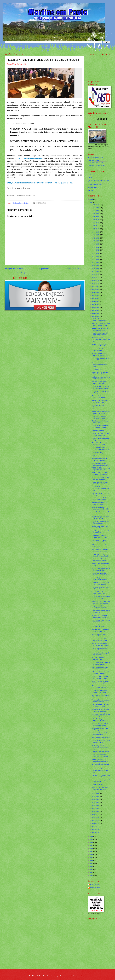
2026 (92, 199)
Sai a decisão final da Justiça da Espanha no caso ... (100, 765)
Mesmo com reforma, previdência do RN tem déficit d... (101, 339)
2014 (92, 866)
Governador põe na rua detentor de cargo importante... (100, 494)
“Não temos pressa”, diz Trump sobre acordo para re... (100, 588)
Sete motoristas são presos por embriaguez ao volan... (100, 329)
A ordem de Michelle (97, 785)
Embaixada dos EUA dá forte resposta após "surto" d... (100, 560)
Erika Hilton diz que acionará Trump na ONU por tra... (100, 720)
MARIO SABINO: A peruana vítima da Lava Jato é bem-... (100, 474)
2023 (92, 839)
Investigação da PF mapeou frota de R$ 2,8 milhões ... (101, 630)
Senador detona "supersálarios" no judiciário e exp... (100, 401)
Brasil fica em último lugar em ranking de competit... (100, 434)
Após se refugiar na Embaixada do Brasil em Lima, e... (100, 706)
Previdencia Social (93, 187)
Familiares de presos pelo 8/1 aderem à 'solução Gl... (100, 383)
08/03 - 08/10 (96, 268)
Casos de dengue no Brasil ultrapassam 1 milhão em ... (100, 579)
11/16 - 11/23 (96, 223)
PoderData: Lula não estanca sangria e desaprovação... (100, 320)
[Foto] (44, 83)
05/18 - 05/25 (96, 301)
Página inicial (45, 269)
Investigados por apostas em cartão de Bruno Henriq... (99, 460)
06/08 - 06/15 (96, 292)
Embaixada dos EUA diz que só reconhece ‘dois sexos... (100, 710)
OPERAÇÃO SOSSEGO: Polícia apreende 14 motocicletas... (101, 602)
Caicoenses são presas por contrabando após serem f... (100, 464)
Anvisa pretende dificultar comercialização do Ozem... (100, 756)
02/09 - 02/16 (96, 817)
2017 (92, 857)
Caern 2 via (91, 175)
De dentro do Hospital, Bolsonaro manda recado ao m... (100, 407)
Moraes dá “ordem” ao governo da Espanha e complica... (100, 682)
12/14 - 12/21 (96, 211)
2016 (92, 860)
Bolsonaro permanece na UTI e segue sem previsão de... (100, 334)
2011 (92, 875)
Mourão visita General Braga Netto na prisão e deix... (100, 397)
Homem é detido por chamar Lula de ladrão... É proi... (100, 536)
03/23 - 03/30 (96, 799)
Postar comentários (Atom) (17, 273)
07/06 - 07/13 (96, 280)
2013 (92, 869)
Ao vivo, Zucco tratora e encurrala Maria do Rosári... (100, 555)
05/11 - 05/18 (96, 304)
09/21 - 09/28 (96, 247)
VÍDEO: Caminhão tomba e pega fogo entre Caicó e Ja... (101, 469)
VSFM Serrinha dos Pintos (96, 157)
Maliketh (69, 976)
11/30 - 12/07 (96, 217)
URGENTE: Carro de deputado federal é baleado (100, 522)
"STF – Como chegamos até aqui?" (29, 158)
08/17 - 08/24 (96, 262)
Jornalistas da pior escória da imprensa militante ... (100, 626)
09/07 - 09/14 (96, 253)
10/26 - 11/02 (96, 232)
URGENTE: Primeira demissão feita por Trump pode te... (100, 427)
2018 (92, 854)
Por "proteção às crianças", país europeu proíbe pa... (100, 654)
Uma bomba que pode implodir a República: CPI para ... (101, 776)
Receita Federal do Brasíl (95, 185)
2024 (92, 836)
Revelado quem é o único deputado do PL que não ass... (101, 751)
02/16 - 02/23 (96, 814)
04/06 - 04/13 (96, 793)
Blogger (83, 976)
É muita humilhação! (97, 369)
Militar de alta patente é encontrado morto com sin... (100, 746)
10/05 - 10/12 (96, 241)
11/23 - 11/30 (96, 220)
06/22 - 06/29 (96, 286)
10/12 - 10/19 (96, 238)
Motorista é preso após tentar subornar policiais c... (100, 729)
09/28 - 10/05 (96, 244)
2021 (92, 845)
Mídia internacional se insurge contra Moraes (100, 422)
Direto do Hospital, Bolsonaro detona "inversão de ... (100, 373)
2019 (92, 851)
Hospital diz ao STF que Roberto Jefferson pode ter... (101, 741)
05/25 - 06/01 (96, 298)
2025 (92, 202)
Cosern (90, 178)
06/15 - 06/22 (96, 289)
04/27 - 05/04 (96, 310)
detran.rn (91, 190)
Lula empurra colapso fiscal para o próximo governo (101, 715)
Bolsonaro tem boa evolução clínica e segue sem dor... (99, 724)
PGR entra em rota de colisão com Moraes (100, 546)
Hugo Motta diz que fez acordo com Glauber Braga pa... (100, 583)
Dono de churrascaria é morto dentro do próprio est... (100, 483)
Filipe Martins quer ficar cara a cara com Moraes (100, 518)
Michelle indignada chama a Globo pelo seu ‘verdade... (100, 635)
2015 (92, 863)
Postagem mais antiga (75, 269)
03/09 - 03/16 (96, 805)
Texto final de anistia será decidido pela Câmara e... (99, 593)
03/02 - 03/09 (96, 808)
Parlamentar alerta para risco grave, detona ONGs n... (100, 677)
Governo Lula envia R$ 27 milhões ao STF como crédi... (101, 574)
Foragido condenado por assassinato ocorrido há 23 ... (100, 508)
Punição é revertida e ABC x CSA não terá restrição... (99, 607)
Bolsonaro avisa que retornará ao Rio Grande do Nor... (101, 569)
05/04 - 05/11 (96, 307)
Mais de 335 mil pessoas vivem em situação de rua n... (100, 444)
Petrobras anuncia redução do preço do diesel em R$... (100, 499)
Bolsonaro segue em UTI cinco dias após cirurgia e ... (100, 478)
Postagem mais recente (14, 269)
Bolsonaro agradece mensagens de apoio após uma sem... (100, 439)
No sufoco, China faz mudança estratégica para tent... (100, 701)
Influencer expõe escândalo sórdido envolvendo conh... (100, 354)
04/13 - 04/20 (96, 316)
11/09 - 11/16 (96, 226)
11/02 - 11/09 (96, 229)
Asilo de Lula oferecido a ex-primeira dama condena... (100, 692)
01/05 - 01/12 (96, 832)
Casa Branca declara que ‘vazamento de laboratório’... (100, 448)
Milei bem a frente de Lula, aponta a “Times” (99, 659)
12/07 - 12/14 (96, 214)
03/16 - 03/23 (96, 802)
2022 (92, 842)
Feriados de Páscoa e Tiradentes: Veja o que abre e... (101, 734)
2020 (92, 848)
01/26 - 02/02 (96, 823)
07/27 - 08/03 (96, 271)
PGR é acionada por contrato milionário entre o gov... (100, 668)
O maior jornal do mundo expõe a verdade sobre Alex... (100, 413)
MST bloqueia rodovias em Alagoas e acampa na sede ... (100, 687)
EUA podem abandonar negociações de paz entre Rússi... (99, 365)
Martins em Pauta (95, 885)
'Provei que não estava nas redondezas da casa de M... (100, 417)
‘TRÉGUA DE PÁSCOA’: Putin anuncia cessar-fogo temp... (101, 324)
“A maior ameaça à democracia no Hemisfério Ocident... (100, 550)
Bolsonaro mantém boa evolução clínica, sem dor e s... (101, 598)
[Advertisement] (101, 953)
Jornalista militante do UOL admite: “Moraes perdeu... (100, 640)
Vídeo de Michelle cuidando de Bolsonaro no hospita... (100, 673)
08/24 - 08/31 (96, 259)
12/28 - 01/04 (96, 205)
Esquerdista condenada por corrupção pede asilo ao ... (100, 760)
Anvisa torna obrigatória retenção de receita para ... (101, 612)
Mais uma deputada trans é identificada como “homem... (100, 645)
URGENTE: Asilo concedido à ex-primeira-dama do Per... (100, 387)
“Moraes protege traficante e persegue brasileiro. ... (99, 649)
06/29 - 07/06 (96, 283)
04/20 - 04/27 (96, 313)
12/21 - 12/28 (96, 208)
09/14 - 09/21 (96, 250)
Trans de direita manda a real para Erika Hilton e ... (100, 527)
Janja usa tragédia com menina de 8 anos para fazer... (100, 696)
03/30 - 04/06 (96, 796)
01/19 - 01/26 (96, 826)
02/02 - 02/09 (96, 820)
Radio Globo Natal (93, 160)
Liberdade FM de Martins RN (96, 166)
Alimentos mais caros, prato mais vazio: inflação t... (101, 781)
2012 (92, 872)
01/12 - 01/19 (96, 829)
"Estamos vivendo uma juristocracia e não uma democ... (99, 454)
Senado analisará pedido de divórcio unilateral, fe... (99, 503)
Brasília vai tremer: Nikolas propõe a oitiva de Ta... (99, 541)
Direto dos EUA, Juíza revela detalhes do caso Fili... (100, 788)
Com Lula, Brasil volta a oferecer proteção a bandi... (101, 621)
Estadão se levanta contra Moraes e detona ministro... (101, 378)
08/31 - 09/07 (96, 256)
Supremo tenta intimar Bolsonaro (101, 738)
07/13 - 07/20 (96, 277)
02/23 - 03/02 (96, 811)
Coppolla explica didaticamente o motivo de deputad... (101, 532)
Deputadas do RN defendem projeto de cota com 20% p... (100, 616)
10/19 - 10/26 (96, 235)
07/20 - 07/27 (96, 274)
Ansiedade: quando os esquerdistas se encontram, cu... (100, 770)
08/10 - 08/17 (96, 265)
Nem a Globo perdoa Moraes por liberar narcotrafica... (101, 663)
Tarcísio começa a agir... (98, 430)
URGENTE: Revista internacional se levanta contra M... (101, 489)
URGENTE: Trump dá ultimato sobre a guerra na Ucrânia (100, 392)
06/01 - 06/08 (96, 295)
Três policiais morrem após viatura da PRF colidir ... (99, 345)
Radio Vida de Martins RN (96, 163)
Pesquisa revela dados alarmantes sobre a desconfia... (101, 350)
